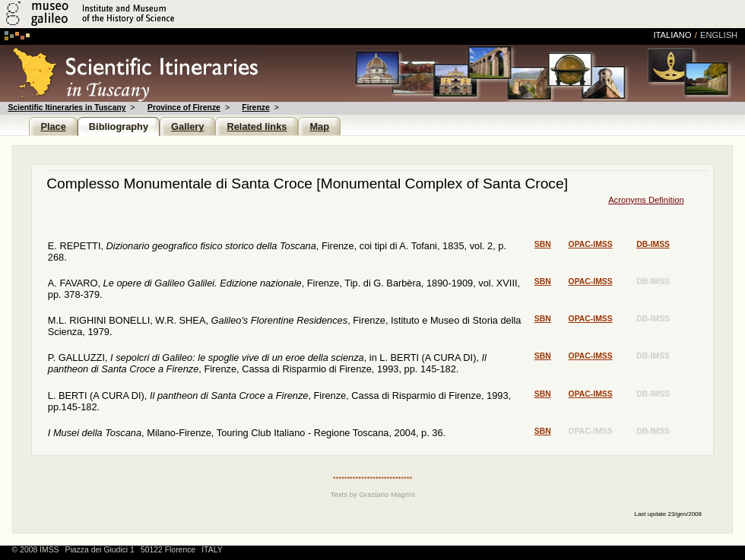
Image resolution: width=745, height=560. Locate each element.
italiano (672, 35)
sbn (543, 244)
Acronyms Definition (646, 200)
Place (53, 127)
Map (319, 127)
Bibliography (119, 127)
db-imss (653, 244)
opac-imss (591, 244)
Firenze (255, 108)
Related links (257, 127)
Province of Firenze (184, 108)
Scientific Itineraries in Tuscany (67, 108)
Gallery (187, 127)
